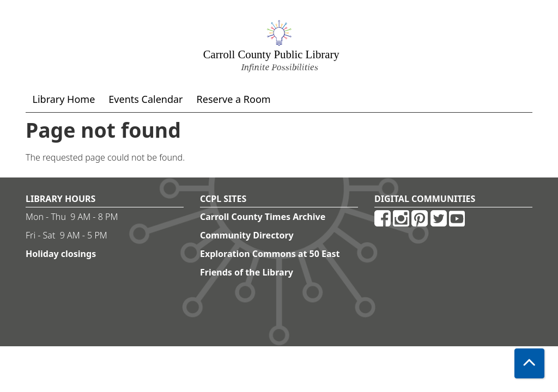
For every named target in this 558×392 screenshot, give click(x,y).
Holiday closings (61, 254)
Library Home (64, 99)
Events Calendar (145, 99)
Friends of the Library (247, 272)
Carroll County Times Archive (263, 217)
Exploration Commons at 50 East (270, 254)
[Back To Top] (529, 363)
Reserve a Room (234, 99)
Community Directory (247, 235)
